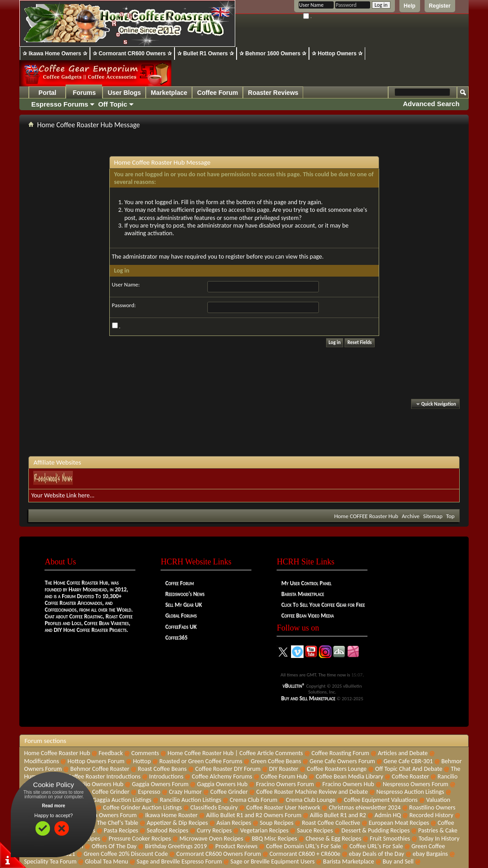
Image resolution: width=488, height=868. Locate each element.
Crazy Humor (185, 792)
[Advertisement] (244, 434)
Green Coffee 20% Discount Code (126, 854)
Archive (410, 516)
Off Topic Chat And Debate (409, 769)
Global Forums (181, 615)
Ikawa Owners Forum (110, 815)
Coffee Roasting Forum (340, 753)
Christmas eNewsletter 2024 (365, 808)
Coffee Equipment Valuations (381, 800)
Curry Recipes (214, 830)
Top (450, 516)
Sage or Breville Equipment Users (272, 861)
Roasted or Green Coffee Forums (201, 761)
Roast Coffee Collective (331, 823)
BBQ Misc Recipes (275, 839)
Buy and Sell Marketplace (308, 698)
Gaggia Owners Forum (160, 784)
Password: (124, 305)
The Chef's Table (117, 823)
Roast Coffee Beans (162, 769)
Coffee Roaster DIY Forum (228, 769)
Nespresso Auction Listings (410, 792)
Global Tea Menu (107, 861)
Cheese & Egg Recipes (333, 839)
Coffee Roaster (410, 776)
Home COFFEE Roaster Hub (366, 516)
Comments (145, 753)
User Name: (126, 284)
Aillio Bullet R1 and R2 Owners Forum (254, 815)
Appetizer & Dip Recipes (177, 823)
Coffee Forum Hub (284, 776)
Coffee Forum (217, 93)
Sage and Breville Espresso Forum (179, 861)
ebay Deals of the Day (377, 854)
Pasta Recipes (121, 830)
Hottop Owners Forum (96, 761)
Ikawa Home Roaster (172, 815)
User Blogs (124, 93)
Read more (54, 806)
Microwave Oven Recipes (211, 839)
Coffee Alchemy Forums (222, 776)
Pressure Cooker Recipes (140, 839)
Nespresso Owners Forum (416, 784)
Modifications (41, 761)
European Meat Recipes (399, 823)
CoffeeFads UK (181, 627)
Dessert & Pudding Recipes (376, 830)
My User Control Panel (306, 583)
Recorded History (431, 815)
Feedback (111, 753)
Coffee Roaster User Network (283, 808)
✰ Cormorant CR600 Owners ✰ (132, 54)
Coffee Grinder (111, 792)
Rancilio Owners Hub (97, 784)
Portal (48, 93)
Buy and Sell (398, 861)
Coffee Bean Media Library (349, 776)
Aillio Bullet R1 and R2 (338, 815)
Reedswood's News (185, 594)
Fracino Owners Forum (285, 784)
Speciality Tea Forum (50, 861)
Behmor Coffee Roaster (100, 769)
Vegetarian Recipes (264, 830)
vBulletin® (294, 686)
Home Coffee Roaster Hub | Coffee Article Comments (235, 753)
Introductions (166, 776)
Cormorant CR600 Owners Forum (219, 854)
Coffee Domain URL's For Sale (303, 846)
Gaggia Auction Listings (122, 800)
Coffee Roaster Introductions (104, 776)
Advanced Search (431, 104)
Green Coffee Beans (276, 761)
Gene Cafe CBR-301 (408, 761)
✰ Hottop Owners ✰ (337, 54)
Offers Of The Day (114, 846)
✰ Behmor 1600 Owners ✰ (273, 54)
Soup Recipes (276, 823)
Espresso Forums (60, 104)
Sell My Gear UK (184, 605)
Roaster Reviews (273, 93)
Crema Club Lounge (311, 800)
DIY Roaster (284, 769)
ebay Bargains (430, 854)
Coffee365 (176, 638)
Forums (84, 93)
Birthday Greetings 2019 (176, 846)
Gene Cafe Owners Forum (342, 761)
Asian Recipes (234, 823)
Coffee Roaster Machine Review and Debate (312, 792)
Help (410, 6)
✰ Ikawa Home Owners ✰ (55, 54)
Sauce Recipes (315, 830)
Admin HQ (388, 815)
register (235, 257)
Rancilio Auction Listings (190, 800)
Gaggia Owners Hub (222, 784)
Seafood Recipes (168, 830)
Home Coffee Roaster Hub (57, 753)
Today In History (439, 839)
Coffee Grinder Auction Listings (142, 808)
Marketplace (169, 93)
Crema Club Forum (254, 800)
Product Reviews (237, 846)
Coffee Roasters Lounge (337, 769)
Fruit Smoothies (390, 839)
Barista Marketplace (302, 594)
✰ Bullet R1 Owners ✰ (206, 54)
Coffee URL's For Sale (376, 846)
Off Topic (113, 104)
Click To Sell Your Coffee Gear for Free (323, 605)
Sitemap (433, 516)
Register (440, 6)
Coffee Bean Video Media (307, 615)
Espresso (149, 792)
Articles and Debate (403, 753)
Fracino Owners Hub (348, 784)
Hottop (142, 761)
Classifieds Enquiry (214, 808)
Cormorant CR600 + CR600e (305, 854)
